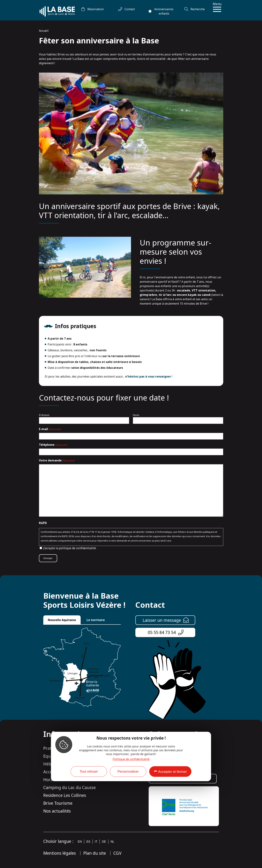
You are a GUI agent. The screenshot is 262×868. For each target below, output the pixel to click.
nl (112, 842)
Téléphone (53, 445)
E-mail (50, 429)
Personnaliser (128, 771)
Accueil (44, 31)
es (88, 842)
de (104, 842)
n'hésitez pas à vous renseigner (148, 376)
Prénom (44, 415)
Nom (136, 415)
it (96, 842)
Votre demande (57, 461)
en (80, 842)
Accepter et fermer (172, 772)
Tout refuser (89, 771)
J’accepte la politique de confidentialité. (70, 548)
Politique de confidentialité (131, 759)
